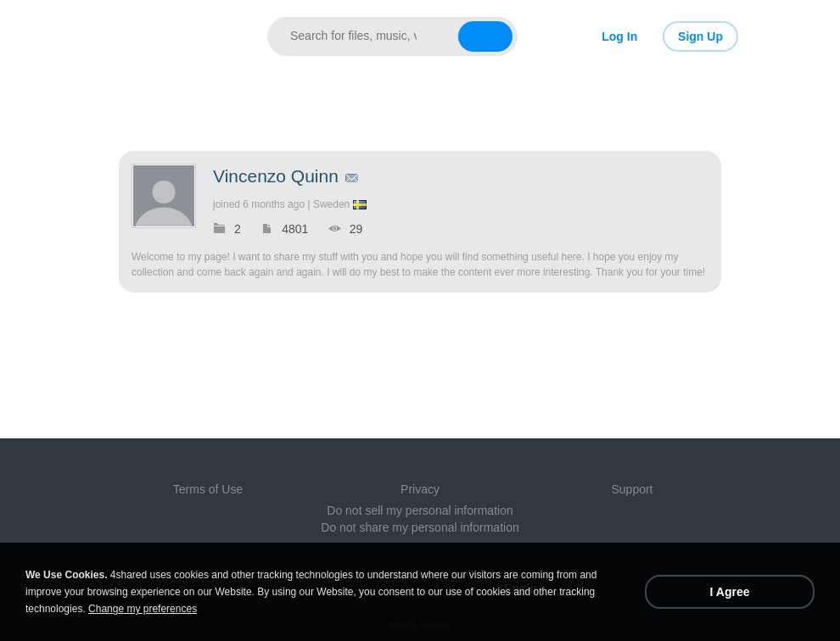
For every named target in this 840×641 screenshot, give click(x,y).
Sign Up (700, 36)
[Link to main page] (172, 36)
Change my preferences (143, 609)
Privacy (420, 489)
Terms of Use (208, 489)
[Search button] (485, 36)
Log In (619, 36)
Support (632, 489)
